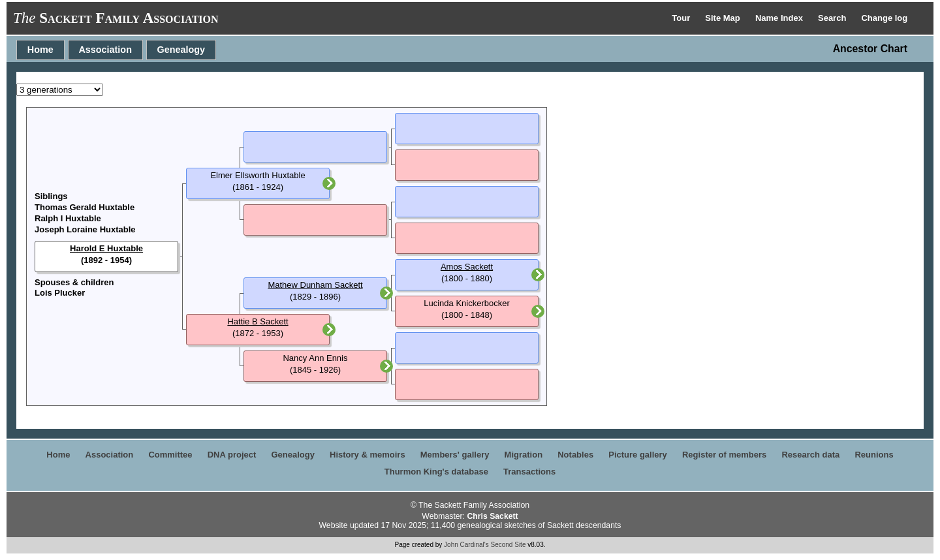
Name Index (780, 18)
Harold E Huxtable (106, 248)
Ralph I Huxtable (68, 218)
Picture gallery (638, 455)
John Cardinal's (466, 545)
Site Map (724, 18)
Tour (682, 18)
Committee (170, 455)
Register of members (724, 455)
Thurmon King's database (436, 472)
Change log (884, 18)
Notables (575, 455)
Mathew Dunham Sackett (315, 285)
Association (105, 50)
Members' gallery (455, 455)
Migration (524, 455)
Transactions (529, 472)
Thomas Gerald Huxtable (85, 207)
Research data (810, 455)
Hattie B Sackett (258, 321)
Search (833, 18)
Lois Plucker (60, 293)
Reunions (874, 455)
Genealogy (181, 50)
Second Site (509, 545)
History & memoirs (368, 455)
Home (40, 50)
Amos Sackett (467, 267)
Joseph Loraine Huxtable (85, 229)
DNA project (232, 455)
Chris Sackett (492, 516)
